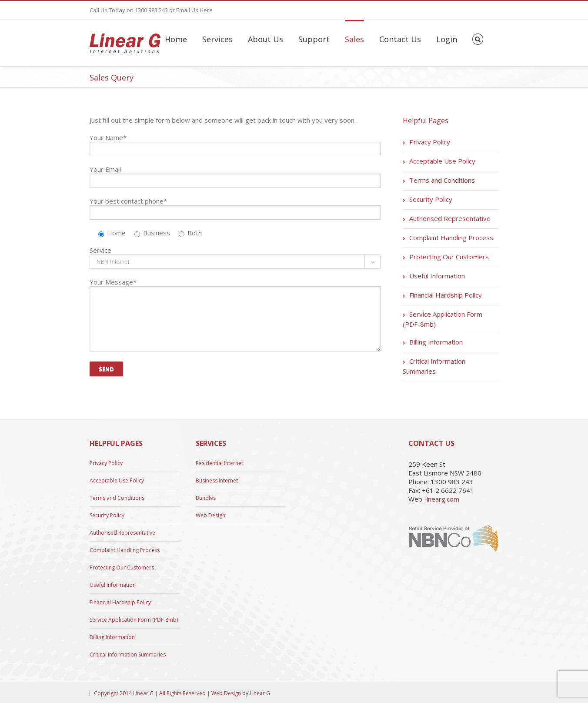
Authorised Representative (450, 218)
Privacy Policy (430, 142)
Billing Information (436, 342)
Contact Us (400, 39)
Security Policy (431, 199)
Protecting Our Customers (449, 257)
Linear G (260, 693)
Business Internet (217, 480)
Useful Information (437, 276)
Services (217, 39)
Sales (354, 39)
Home (176, 39)
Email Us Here (194, 10)
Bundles (206, 498)
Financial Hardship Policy (446, 295)
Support (314, 39)
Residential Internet (219, 463)
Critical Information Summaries (434, 366)
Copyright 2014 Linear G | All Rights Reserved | (153, 693)
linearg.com (442, 499)
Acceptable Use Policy (442, 161)
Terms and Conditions (442, 180)
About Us (266, 39)
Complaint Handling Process (451, 238)
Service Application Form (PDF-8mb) (443, 319)
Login (447, 39)
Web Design (210, 515)
